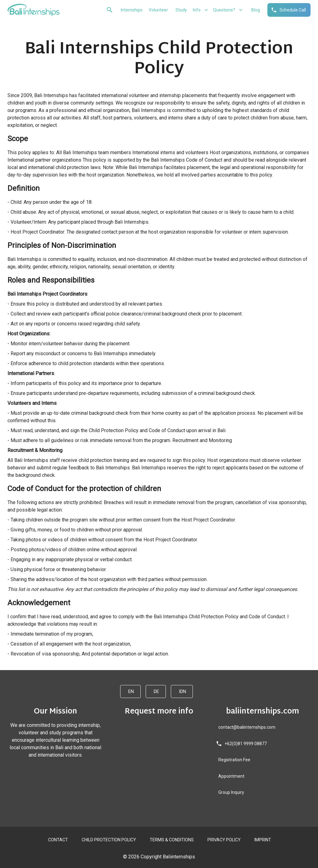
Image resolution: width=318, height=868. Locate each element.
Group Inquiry (231, 792)
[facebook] (48, 766)
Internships (131, 10)
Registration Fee (234, 760)
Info (200, 10)
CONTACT (57, 840)
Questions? (228, 10)
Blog (255, 10)
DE (156, 691)
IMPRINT (262, 840)
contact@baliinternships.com (246, 727)
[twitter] (63, 766)
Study (180, 10)
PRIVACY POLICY (223, 840)
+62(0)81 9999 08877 (242, 744)
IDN (182, 691)
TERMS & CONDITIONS (171, 840)
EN (130, 691)
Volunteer (158, 10)
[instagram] (53, 766)
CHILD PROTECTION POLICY (108, 840)
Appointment (231, 776)
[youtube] (58, 766)
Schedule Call (289, 10)
